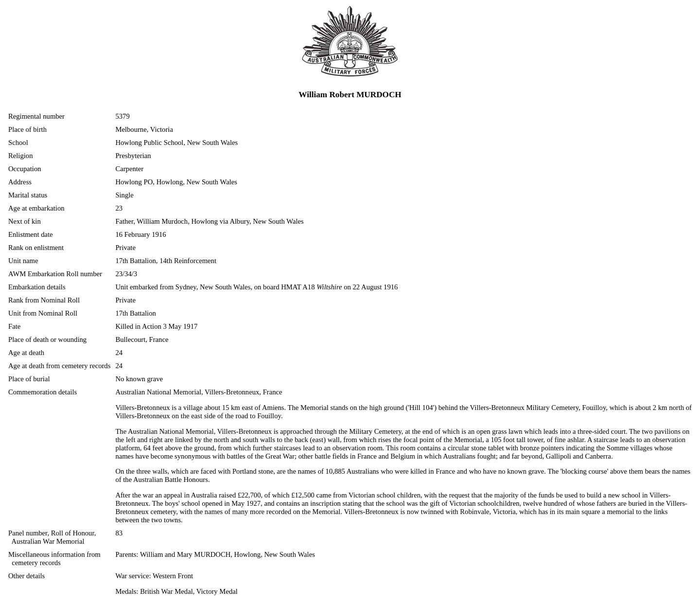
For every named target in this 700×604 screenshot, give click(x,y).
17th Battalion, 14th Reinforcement (166, 261)
